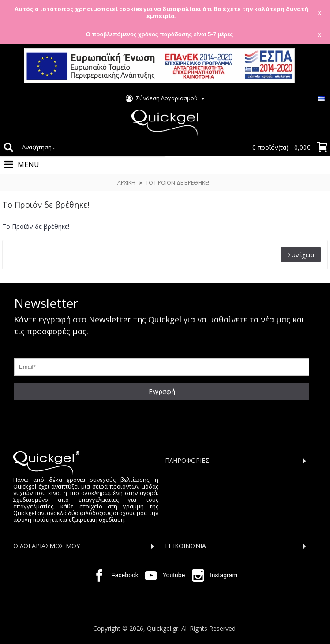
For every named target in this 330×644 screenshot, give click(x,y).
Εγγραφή (162, 391)
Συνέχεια (301, 255)
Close (312, 66)
